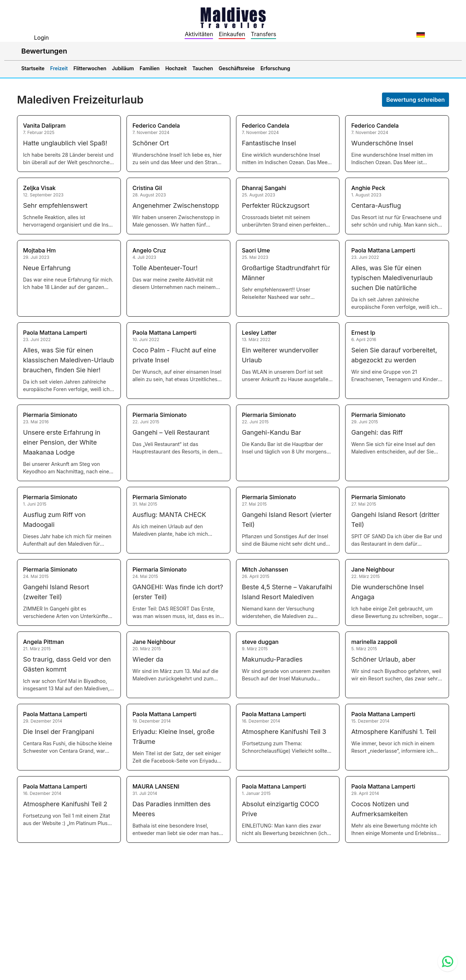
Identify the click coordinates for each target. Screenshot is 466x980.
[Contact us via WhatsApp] (448, 962)
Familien (150, 68)
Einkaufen (232, 34)
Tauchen (203, 68)
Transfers (264, 34)
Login (41, 38)
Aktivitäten (199, 34)
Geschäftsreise (237, 68)
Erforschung (275, 68)
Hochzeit (176, 68)
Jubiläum (123, 68)
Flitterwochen (90, 68)
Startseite (33, 68)
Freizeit (59, 68)
